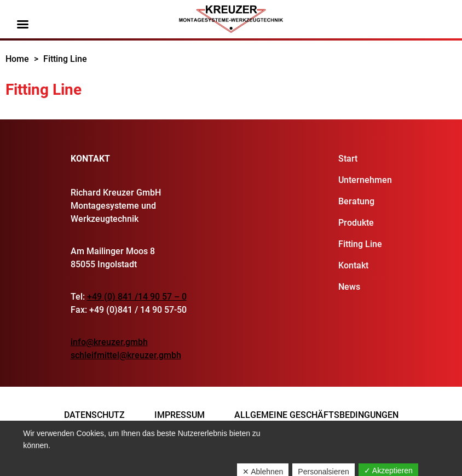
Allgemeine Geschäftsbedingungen (316, 415)
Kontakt (353, 265)
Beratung (356, 201)
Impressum (180, 415)
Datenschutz (94, 415)
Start (348, 159)
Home (17, 59)
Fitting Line (360, 244)
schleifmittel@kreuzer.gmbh (126, 355)
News (349, 287)
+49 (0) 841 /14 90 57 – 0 (137, 297)
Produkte (356, 223)
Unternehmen (365, 180)
